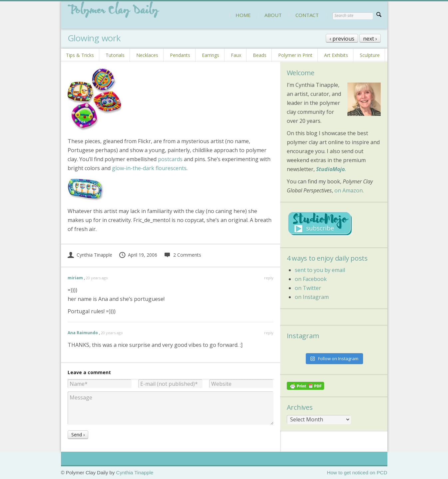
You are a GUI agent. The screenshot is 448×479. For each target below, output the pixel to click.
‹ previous (342, 39)
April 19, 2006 (138, 255)
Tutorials (115, 55)
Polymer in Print (295, 55)
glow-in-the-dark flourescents (149, 168)
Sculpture (370, 55)
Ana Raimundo (83, 333)
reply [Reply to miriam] (269, 278)
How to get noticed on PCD (357, 473)
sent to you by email (320, 270)
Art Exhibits (336, 55)
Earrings (211, 55)
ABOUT (273, 15)
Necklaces (147, 55)
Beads (260, 55)
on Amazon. (349, 190)
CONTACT (307, 15)
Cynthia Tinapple (90, 255)
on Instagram (312, 297)
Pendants (180, 55)
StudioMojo (330, 169)
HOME (243, 15)
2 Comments (182, 255)
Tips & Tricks (80, 55)
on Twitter (308, 288)
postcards (170, 159)
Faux (236, 55)
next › (370, 39)
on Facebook (311, 279)
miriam (75, 278)
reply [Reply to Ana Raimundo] (269, 333)
